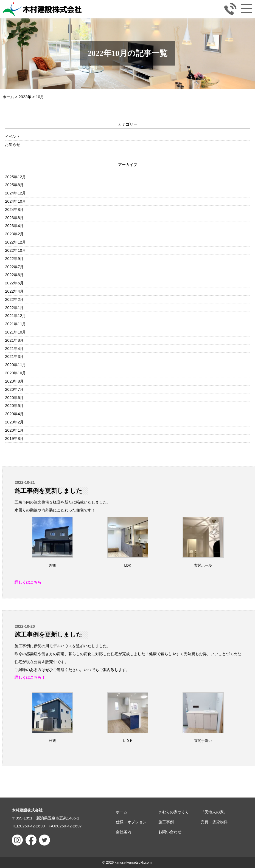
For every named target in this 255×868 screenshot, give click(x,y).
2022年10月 (15, 250)
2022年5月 (14, 283)
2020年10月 (15, 373)
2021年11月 (15, 324)
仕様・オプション (131, 822)
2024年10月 (15, 201)
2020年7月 (14, 389)
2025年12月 (15, 177)
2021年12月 (15, 316)
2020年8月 (14, 381)
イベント (13, 137)
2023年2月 (14, 234)
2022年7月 (14, 267)
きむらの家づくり (174, 812)
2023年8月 (14, 218)
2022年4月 (14, 291)
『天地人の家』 (214, 812)
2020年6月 (14, 398)
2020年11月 (15, 365)
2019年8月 (14, 439)
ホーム (122, 812)
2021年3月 (14, 357)
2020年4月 (14, 414)
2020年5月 (14, 406)
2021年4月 (14, 349)
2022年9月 (14, 259)
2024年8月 (14, 210)
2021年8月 (14, 340)
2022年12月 (15, 242)
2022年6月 (14, 275)
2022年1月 (14, 308)
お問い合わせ (170, 832)
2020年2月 (14, 422)
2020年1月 (14, 430)
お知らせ (13, 145)
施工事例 (166, 822)
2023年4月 (14, 226)
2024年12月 (15, 193)
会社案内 (124, 832)
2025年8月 (14, 185)
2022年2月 (14, 299)
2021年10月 (15, 332)
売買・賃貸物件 (214, 822)
